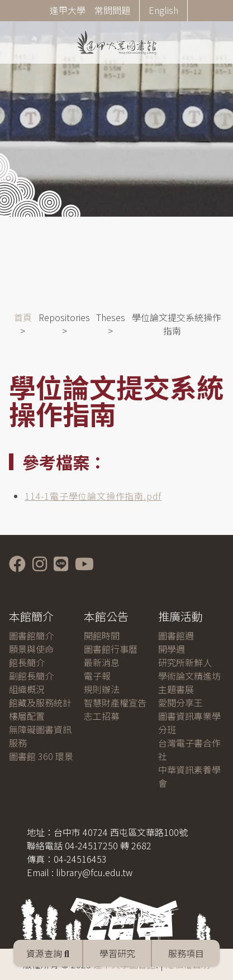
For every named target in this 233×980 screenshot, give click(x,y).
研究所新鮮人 (185, 662)
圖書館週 (176, 635)
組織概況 (27, 689)
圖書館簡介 (31, 635)
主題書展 (176, 689)
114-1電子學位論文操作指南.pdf (93, 496)
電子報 (97, 676)
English (163, 10)
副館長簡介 (31, 676)
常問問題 (112, 10)
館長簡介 (27, 662)
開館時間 (102, 635)
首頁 (23, 317)
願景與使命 (31, 649)
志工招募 (102, 716)
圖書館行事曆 (111, 649)
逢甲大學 (68, 10)
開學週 (172, 649)
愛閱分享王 (180, 702)
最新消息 (102, 662)
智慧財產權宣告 (115, 702)
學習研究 (117, 953)
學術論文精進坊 (189, 676)
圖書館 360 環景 (41, 756)
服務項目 (186, 953)
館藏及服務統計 (40, 702)
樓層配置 (27, 716)
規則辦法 (102, 689)
